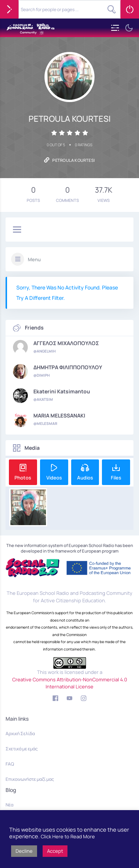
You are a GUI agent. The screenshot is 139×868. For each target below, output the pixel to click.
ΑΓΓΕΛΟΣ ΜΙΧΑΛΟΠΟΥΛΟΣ (66, 343)
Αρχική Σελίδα (20, 733)
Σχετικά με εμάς (22, 749)
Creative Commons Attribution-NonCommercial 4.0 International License (70, 683)
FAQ (10, 764)
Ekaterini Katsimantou (62, 392)
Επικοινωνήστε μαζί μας (30, 779)
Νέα (9, 805)
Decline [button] (24, 851)
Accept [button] (55, 851)
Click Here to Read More (68, 836)
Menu (34, 259)
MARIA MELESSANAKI (59, 416)
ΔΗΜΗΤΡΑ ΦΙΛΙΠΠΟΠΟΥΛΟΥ (68, 367)
